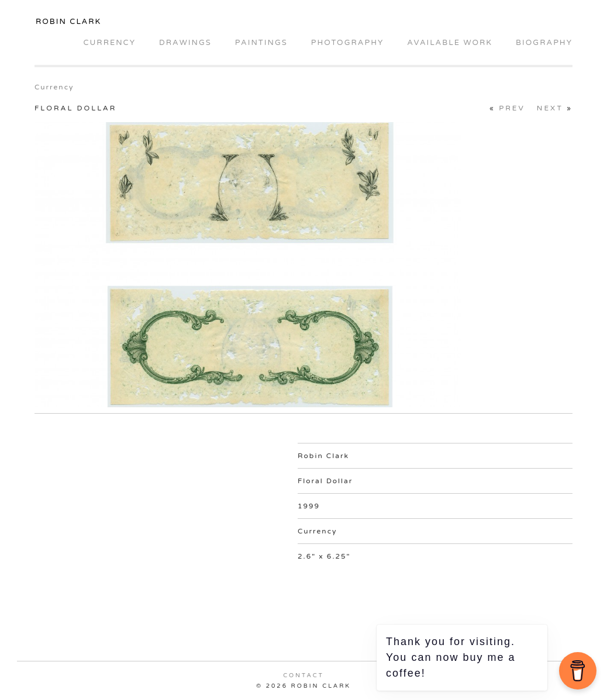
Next (550, 108)
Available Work (450, 43)
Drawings (185, 43)
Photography (348, 43)
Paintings (261, 43)
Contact (303, 675)
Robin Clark (68, 22)
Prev (512, 108)
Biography (544, 43)
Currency (109, 43)
